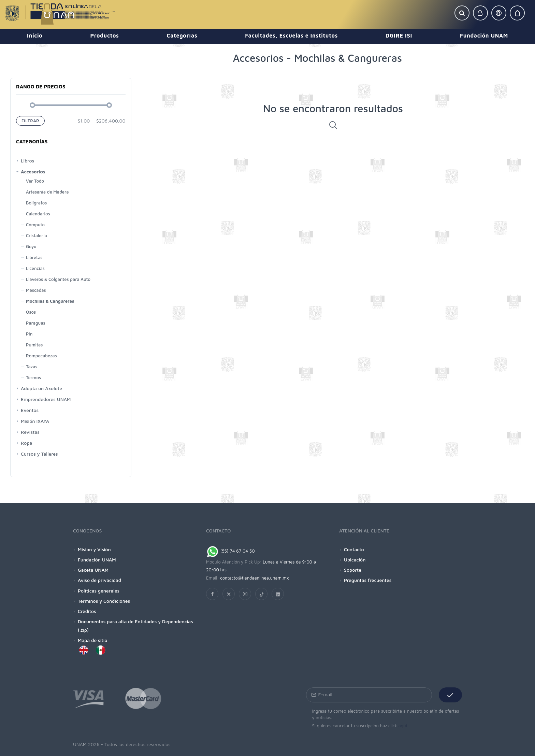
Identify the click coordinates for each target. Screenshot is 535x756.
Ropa (26, 443)
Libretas (34, 257)
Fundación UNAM (97, 560)
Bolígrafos (36, 203)
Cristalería (37, 236)
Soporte (353, 570)
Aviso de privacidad (99, 580)
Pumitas (34, 345)
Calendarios (38, 214)
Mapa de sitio (92, 640)
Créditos (87, 611)
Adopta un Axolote (41, 388)
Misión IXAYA (35, 421)
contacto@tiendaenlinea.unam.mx (255, 578)
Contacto (354, 549)
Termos (33, 377)
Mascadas (36, 290)
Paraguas (36, 323)
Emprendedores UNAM (46, 399)
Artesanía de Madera (47, 192)
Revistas (30, 432)
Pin (29, 334)
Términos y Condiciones (104, 601)
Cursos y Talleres (39, 454)
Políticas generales (99, 591)
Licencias (35, 268)
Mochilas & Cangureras (50, 301)
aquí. (403, 726)
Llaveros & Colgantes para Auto (58, 279)
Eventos (30, 410)
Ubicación (355, 560)
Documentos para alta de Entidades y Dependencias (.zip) (135, 626)
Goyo (31, 246)
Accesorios (33, 172)
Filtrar (30, 121)
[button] (462, 13)
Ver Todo (35, 181)
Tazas (32, 367)
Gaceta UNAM (93, 570)
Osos (31, 312)
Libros (27, 161)
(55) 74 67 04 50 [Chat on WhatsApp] (230, 551)
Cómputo (35, 225)
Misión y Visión (94, 549)
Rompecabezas (41, 356)
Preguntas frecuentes (368, 580)
